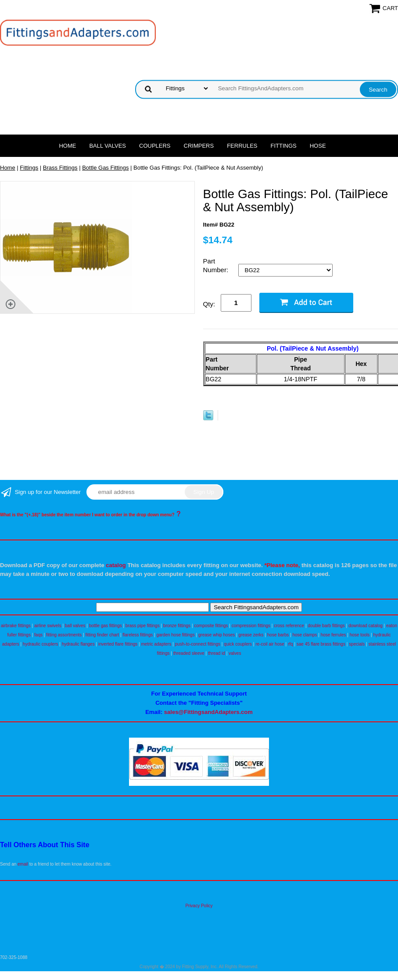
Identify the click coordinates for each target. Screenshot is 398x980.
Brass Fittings (60, 168)
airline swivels (48, 626)
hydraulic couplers (41, 644)
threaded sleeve (189, 653)
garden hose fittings (175, 635)
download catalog (366, 626)
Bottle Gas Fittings (105, 168)
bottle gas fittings (106, 626)
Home (67, 146)
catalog (116, 565)
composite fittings (211, 626)
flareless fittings (138, 635)
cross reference (289, 626)
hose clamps (305, 635)
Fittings (284, 146)
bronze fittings (177, 626)
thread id (217, 653)
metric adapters (156, 644)
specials (357, 644)
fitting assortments (64, 635)
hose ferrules (333, 635)
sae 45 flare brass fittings (321, 644)
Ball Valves (108, 146)
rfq (290, 644)
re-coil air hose (270, 644)
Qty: (209, 304)
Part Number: (217, 265)
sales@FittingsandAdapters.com (208, 712)
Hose (318, 146)
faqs (38, 635)
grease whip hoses (217, 635)
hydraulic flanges (78, 644)
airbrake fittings (16, 626)
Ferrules (242, 146)
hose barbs (278, 635)
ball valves (75, 626)
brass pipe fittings (143, 626)
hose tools (360, 635)
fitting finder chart (102, 635)
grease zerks (251, 635)
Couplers (155, 146)
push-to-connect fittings (198, 644)
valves (235, 653)
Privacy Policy (199, 906)
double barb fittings (326, 626)
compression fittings (251, 626)
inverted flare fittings (118, 644)
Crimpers (199, 146)
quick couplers (238, 644)
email (23, 864)
